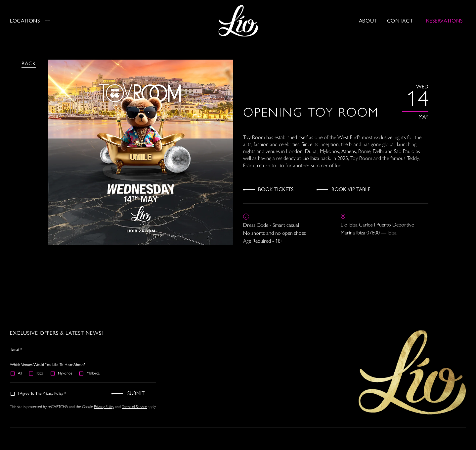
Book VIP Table (351, 189)
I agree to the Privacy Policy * (39, 393)
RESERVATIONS (444, 21)
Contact (400, 21)
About (368, 21)
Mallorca (90, 373)
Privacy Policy (104, 407)
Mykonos (62, 373)
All (17, 373)
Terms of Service (134, 407)
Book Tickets (276, 189)
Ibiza (37, 373)
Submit (136, 393)
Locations (30, 21)
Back (29, 63)
